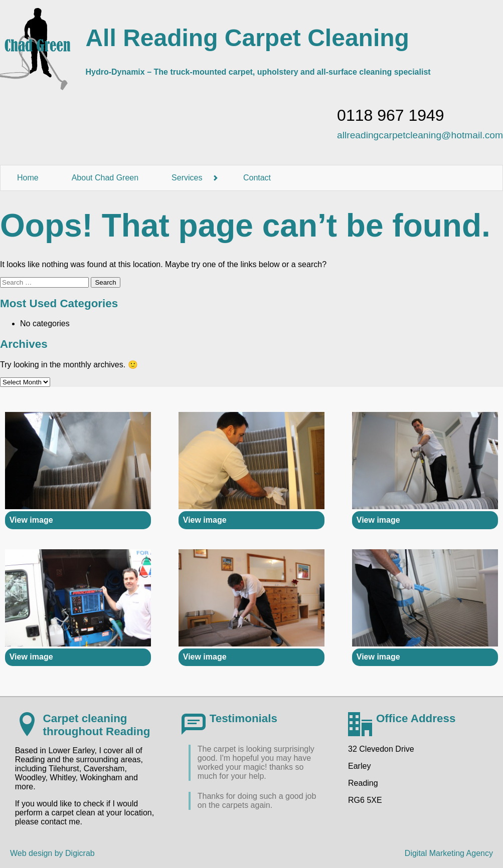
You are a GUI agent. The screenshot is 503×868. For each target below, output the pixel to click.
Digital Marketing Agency (449, 853)
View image (31, 520)
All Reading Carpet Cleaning (247, 38)
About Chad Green (105, 178)
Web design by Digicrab (52, 853)
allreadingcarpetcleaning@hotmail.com (420, 135)
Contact (257, 178)
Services (187, 178)
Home (28, 178)
